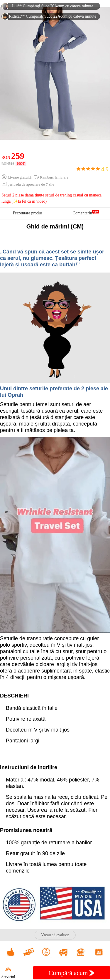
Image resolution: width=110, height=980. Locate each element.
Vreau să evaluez (55, 935)
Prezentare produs (28, 213)
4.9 (93, 169)
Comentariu (82, 213)
